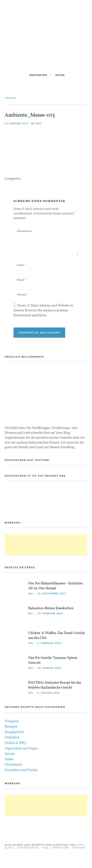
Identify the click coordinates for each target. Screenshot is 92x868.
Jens (39, 123)
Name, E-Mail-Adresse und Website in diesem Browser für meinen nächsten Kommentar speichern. (43, 311)
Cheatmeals (13, 765)
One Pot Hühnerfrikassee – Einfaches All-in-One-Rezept (55, 586)
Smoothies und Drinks (21, 770)
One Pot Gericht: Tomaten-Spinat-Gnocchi (53, 660)
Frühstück (12, 738)
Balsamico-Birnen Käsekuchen (51, 608)
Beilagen (11, 727)
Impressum (60, 848)
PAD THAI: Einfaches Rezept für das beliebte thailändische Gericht (55, 685)
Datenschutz (29, 848)
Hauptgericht (14, 732)
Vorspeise (12, 721)
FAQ (46, 848)
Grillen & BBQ (15, 743)
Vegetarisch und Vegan (21, 749)
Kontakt (79, 848)
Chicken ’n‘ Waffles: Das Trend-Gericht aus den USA (57, 636)
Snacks (10, 754)
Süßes (9, 759)
